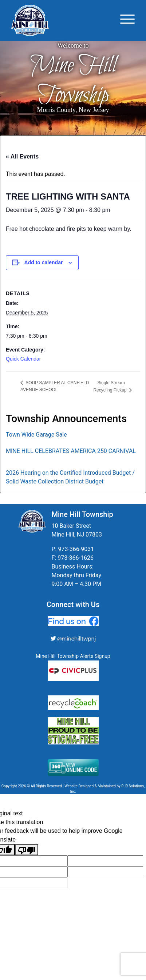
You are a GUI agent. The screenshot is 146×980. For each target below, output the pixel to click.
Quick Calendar (23, 359)
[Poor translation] (27, 850)
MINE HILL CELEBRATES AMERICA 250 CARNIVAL (71, 451)
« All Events (22, 156)
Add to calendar (44, 262)
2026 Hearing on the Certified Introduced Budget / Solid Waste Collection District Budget (70, 477)
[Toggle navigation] (127, 20)
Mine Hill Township (73, 80)
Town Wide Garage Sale (36, 435)
